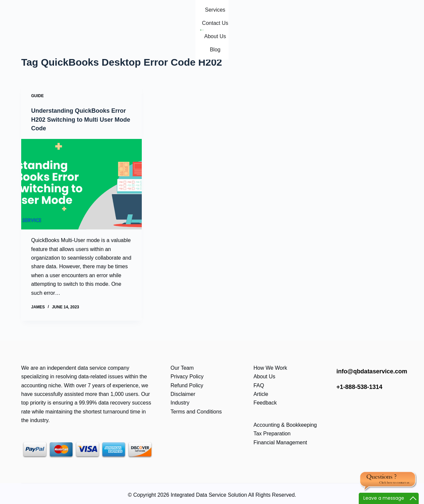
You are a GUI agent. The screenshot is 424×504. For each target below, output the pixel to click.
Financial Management (280, 442)
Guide (37, 96)
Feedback (265, 403)
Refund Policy (187, 385)
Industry (180, 403)
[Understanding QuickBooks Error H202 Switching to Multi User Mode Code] (81, 184)
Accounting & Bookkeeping (285, 425)
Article (261, 394)
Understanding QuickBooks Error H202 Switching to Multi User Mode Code (77, 119)
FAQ (259, 385)
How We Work (270, 368)
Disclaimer (183, 394)
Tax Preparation (272, 433)
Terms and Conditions (196, 411)
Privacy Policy (187, 377)
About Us (264, 377)
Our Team (182, 368)
